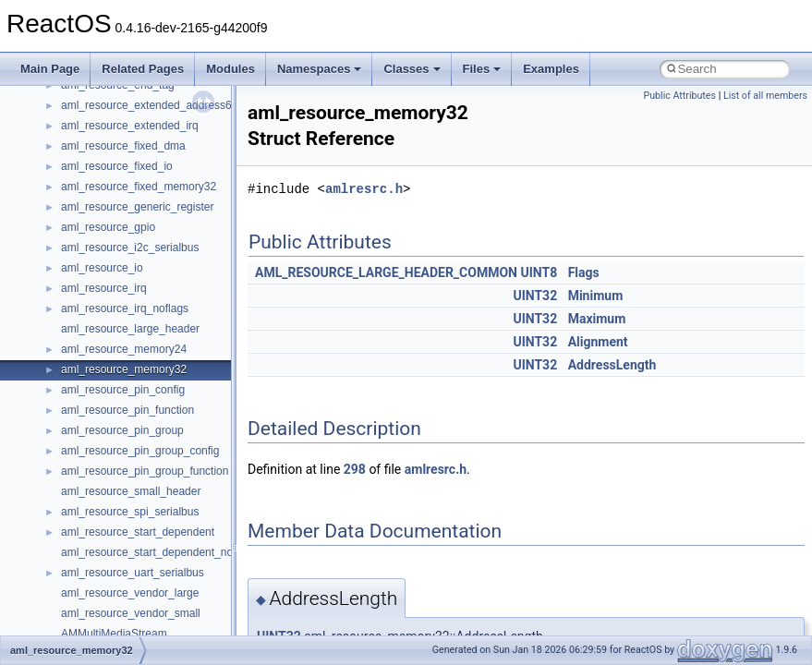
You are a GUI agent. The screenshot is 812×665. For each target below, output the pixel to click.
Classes (412, 69)
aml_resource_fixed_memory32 (139, 187)
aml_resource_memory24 (124, 349)
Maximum (597, 319)
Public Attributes (679, 96)
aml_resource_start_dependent (138, 532)
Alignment (598, 342)
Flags (584, 272)
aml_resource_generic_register (137, 207)
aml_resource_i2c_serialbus (130, 248)
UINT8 (539, 272)
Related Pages (143, 69)
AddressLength (612, 365)
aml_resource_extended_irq (130, 126)
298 (355, 469)
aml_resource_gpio (108, 227)
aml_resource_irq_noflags (125, 308)
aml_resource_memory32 (124, 369)
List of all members (765, 96)
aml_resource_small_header (131, 491)
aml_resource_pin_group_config (140, 451)
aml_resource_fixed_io (117, 166)
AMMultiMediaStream (114, 634)
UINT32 (535, 296)
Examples (551, 69)
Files (482, 69)
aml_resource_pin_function (127, 410)
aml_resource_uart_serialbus (133, 573)
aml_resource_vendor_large (130, 593)
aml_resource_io (102, 268)
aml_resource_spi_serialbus (130, 512)
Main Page (50, 69)
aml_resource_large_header (130, 329)
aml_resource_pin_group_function (145, 471)
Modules (230, 69)
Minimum (596, 296)
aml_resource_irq (104, 288)
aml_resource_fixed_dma (123, 146)
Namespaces (320, 69)
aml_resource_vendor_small (131, 613)
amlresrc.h (364, 189)
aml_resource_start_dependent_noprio (156, 552)
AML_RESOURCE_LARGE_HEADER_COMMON (386, 272)
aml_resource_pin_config (123, 390)
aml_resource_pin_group (122, 430)
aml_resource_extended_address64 (149, 105)
